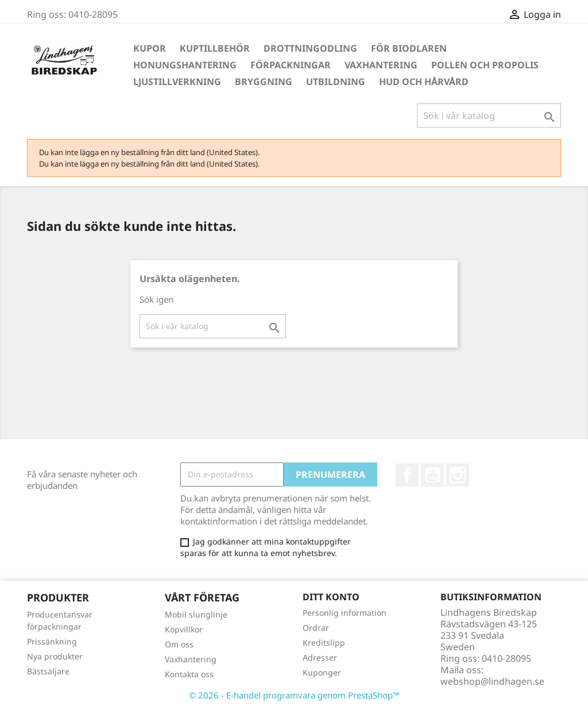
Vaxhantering (381, 65)
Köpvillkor (184, 629)
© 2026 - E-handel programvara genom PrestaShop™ (294, 695)
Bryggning (264, 82)
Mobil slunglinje (196, 614)
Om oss (179, 644)
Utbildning (336, 82)
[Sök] (489, 115)
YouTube (432, 475)
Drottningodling (310, 48)
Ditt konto (331, 597)
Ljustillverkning (177, 82)
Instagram (458, 475)
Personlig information (345, 613)
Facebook (407, 475)
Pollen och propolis (485, 65)
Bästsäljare (48, 671)
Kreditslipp (324, 643)
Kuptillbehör (215, 48)
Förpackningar (291, 65)
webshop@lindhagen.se (492, 681)
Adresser (320, 657)
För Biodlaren (409, 48)
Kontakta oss (189, 674)
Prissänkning (52, 641)
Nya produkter (55, 656)
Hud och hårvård (424, 82)
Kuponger (322, 672)
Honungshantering (185, 65)
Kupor (150, 48)
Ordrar (316, 628)
